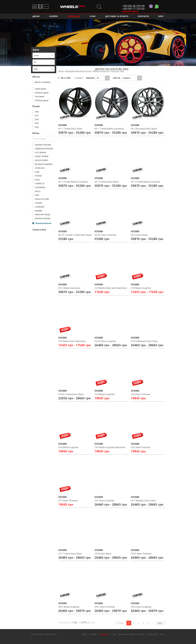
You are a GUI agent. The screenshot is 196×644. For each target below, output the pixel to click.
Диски (36, 16)
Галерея (53, 16)
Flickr (48, 7)
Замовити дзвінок (130, 11)
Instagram (35, 7)
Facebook (41, 7)
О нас (93, 16)
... (153, 623)
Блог (161, 16)
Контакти (143, 16)
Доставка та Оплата (117, 16)
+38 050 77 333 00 (133, 9)
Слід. (160, 623)
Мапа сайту (153, 634)
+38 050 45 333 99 (133, 6)
